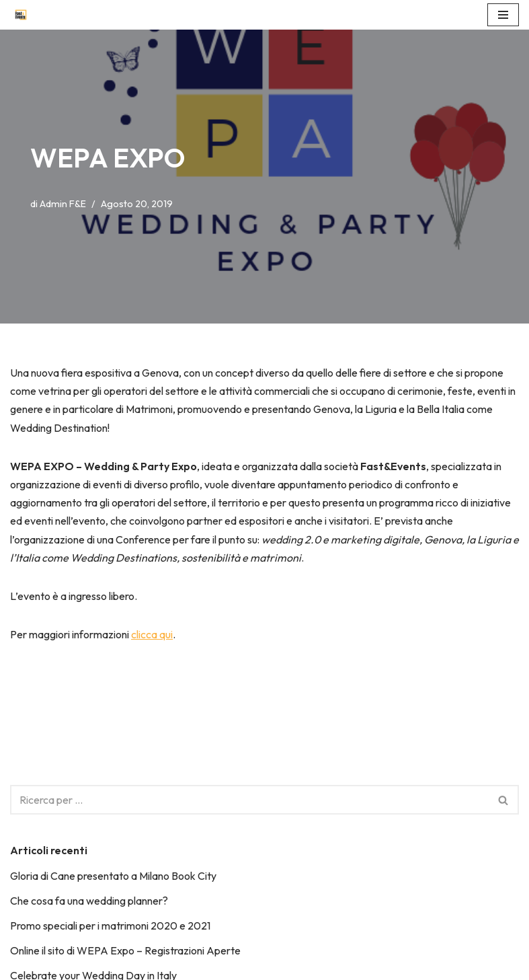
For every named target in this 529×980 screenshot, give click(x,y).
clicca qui (152, 634)
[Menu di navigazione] (503, 15)
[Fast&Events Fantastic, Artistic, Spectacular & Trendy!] (24, 15)
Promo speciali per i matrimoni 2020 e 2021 (110, 926)
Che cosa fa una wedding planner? (89, 901)
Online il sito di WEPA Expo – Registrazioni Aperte (125, 950)
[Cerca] (249, 800)
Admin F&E (63, 204)
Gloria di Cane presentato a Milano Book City (113, 876)
